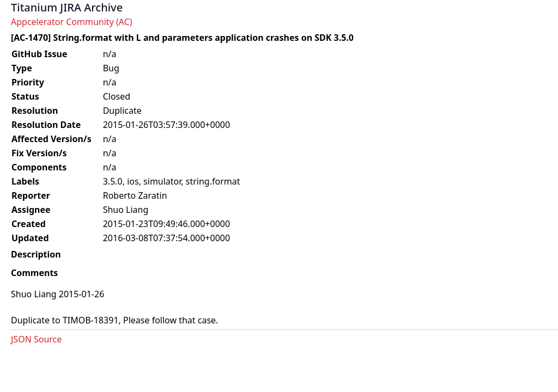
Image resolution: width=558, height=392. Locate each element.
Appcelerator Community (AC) (72, 22)
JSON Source (36, 339)
